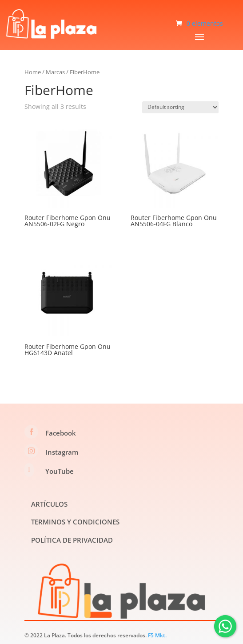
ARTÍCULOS (49, 504)
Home (33, 72)
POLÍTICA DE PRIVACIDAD (72, 540)
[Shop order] (180, 107)
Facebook (61, 433)
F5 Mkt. (157, 635)
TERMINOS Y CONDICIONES (75, 522)
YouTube (60, 471)
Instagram (62, 452)
